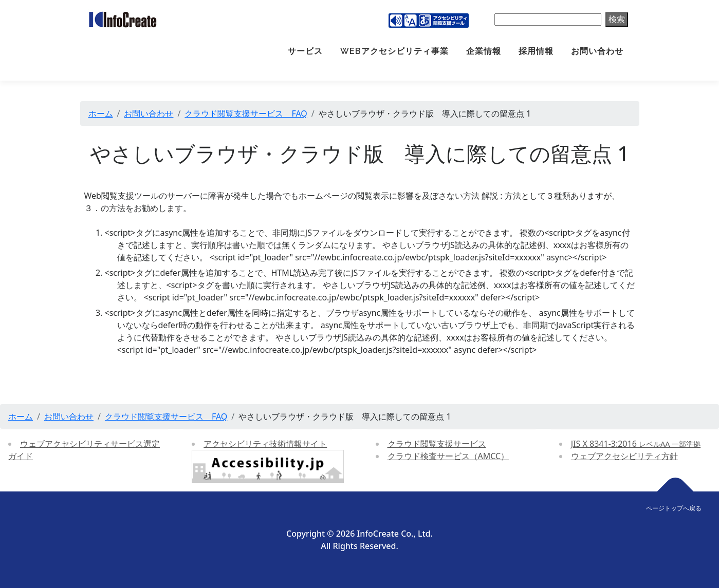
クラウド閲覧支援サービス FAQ (246, 113)
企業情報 (484, 51)
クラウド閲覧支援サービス (437, 444)
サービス (305, 51)
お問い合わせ (597, 51)
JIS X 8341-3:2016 (636, 444)
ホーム (101, 113)
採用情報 (536, 51)
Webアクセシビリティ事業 (394, 51)
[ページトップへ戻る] (676, 492)
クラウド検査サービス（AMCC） (448, 456)
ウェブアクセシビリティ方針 (624, 456)
